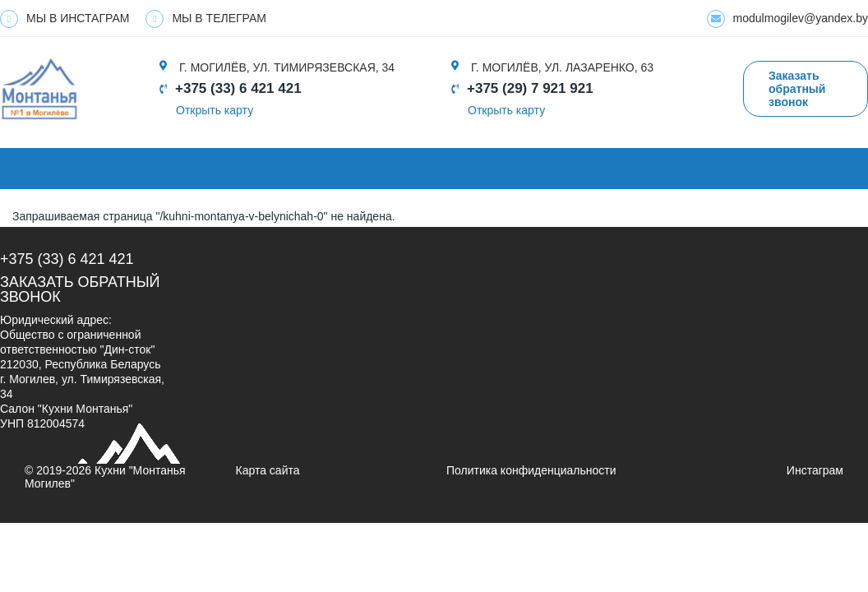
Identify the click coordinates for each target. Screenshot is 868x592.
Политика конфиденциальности (531, 470)
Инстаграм (815, 470)
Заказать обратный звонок (797, 89)
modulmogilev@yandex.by (787, 19)
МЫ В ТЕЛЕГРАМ (206, 19)
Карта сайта (268, 470)
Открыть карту (215, 110)
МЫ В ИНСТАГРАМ (65, 19)
